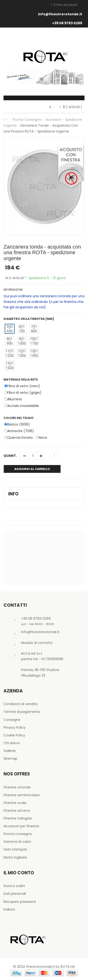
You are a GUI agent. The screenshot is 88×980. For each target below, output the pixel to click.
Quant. (10, 456)
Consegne (12, 720)
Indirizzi (9, 909)
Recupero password (20, 902)
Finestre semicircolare (22, 795)
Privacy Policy (15, 727)
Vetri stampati (15, 849)
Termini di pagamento (22, 712)
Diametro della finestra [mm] (29, 319)
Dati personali (15, 894)
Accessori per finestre (21, 826)
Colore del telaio (19, 418)
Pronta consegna (27, 120)
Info (13, 494)
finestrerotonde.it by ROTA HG (51, 967)
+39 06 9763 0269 (67, 23)
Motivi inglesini (15, 857)
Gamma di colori (17, 842)
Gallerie (10, 751)
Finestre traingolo (18, 818)
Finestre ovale (15, 803)
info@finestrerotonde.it (60, 14)
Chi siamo (12, 743)
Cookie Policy (14, 735)
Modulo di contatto (37, 643)
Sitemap (10, 759)
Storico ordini (14, 886)
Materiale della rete (21, 380)
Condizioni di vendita (21, 704)
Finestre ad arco (17, 811)
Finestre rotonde (17, 787)
